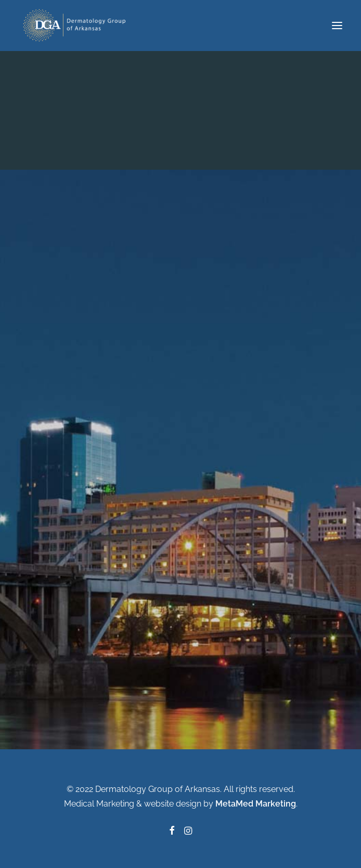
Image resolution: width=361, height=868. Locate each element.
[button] (337, 26)
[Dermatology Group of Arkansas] (77, 26)
